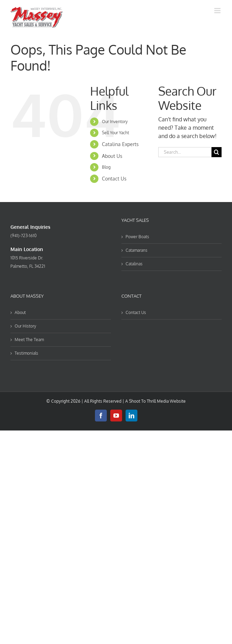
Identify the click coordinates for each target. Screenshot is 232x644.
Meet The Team (29, 340)
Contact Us (114, 179)
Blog (106, 167)
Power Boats (137, 237)
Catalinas (134, 264)
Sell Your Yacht (115, 133)
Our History (25, 326)
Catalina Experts (120, 144)
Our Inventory (115, 122)
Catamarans (137, 250)
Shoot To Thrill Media (149, 401)
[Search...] (185, 152)
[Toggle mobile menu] (218, 11)
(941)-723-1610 (23, 236)
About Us (112, 156)
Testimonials (26, 353)
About (20, 312)
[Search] (217, 152)
